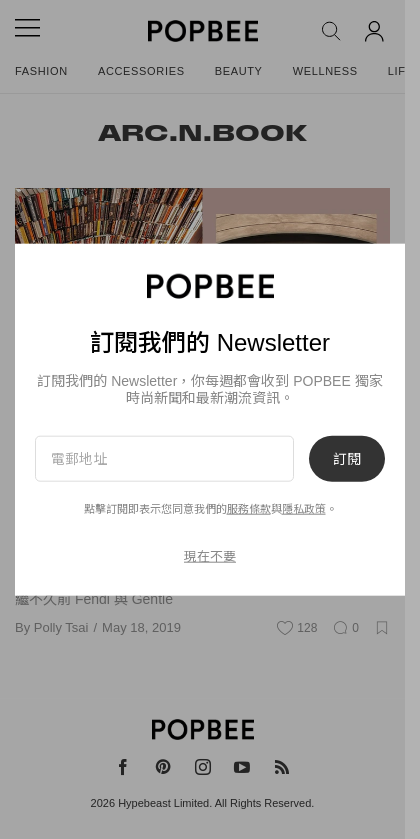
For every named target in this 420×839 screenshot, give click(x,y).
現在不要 (210, 555)
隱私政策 (304, 509)
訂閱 (347, 459)
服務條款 (249, 509)
